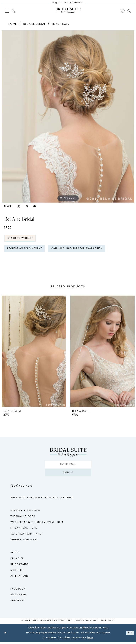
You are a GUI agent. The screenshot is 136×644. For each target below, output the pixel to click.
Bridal (15, 555)
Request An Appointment (26, 249)
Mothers (17, 572)
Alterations (20, 578)
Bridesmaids (20, 566)
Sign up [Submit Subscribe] (68, 474)
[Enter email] (68, 466)
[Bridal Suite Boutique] (68, 11)
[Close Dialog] (5, 635)
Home (13, 24)
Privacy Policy (64, 623)
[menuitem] (7, 11)
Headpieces (61, 24)
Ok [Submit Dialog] (130, 635)
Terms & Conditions (87, 623)
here (90, 640)
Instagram (19, 597)
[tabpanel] (68, 116)
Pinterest (18, 603)
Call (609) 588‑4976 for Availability (81, 249)
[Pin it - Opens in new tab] (27, 206)
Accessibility (108, 623)
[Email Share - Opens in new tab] (35, 206)
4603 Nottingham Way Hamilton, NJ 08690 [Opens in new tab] (42, 500)
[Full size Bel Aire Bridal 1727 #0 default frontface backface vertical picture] (68, 116)
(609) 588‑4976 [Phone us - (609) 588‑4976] (22, 488)
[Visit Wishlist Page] (123, 11)
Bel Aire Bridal (34, 24)
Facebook (18, 591)
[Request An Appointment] (68, 2)
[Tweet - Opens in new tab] (19, 206)
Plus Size (17, 560)
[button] (7, 11)
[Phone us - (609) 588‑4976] (14, 11)
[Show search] (129, 11)
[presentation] (34, 353)
